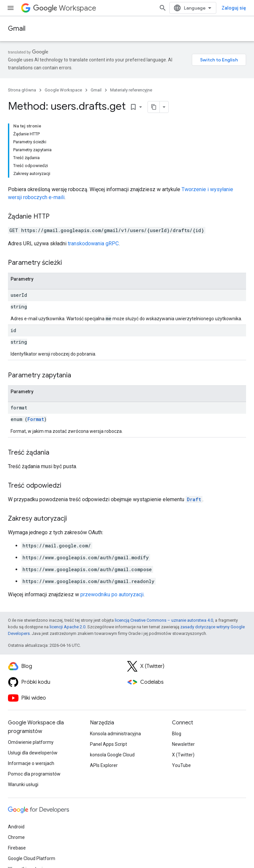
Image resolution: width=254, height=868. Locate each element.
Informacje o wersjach (31, 763)
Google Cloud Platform (32, 858)
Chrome (16, 837)
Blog (177, 734)
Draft (194, 499)
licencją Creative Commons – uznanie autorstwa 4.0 (164, 620)
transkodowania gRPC (93, 243)
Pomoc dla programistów (34, 774)
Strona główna (22, 90)
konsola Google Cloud (112, 755)
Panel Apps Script (108, 744)
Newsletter (183, 744)
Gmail (17, 29)
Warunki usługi (23, 784)
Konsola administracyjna (115, 734)
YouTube (181, 765)
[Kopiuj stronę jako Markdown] (154, 107)
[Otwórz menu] (11, 8)
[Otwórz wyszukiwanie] (163, 8)
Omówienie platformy (31, 742)
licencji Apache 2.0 (67, 627)
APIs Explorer (104, 765)
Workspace (65, 8)
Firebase (17, 848)
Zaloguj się (234, 8)
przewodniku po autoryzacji (112, 594)
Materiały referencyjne (131, 90)
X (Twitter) (183, 755)
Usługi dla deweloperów (33, 753)
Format (36, 419)
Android (16, 827)
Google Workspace (63, 90)
